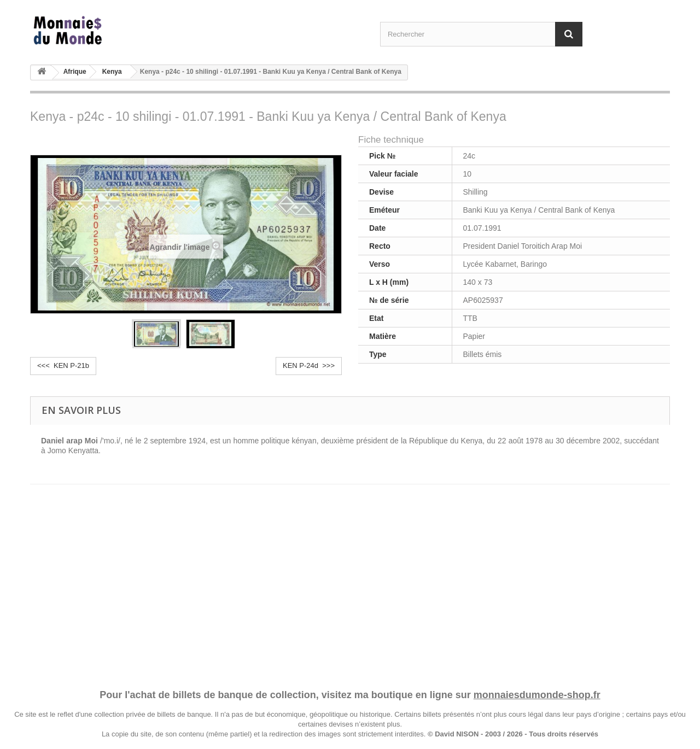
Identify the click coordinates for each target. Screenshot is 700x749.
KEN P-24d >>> (309, 365)
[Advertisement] (350, 576)
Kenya (112, 72)
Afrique (75, 72)
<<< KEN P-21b (63, 365)
